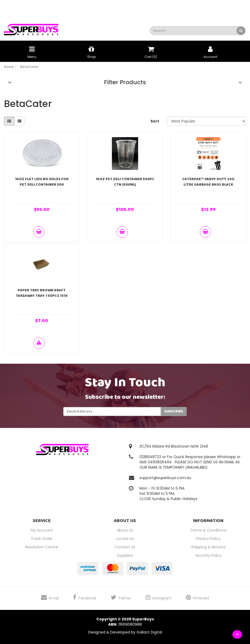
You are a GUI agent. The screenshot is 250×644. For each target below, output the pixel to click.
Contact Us (125, 547)
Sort (155, 121)
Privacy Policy (208, 539)
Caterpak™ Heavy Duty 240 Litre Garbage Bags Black (208, 182)
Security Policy (208, 555)
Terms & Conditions (208, 530)
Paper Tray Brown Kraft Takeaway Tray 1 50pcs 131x (42, 293)
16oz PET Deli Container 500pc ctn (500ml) (125, 182)
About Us (125, 530)
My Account (42, 530)
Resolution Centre (42, 547)
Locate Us (125, 539)
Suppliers (125, 555)
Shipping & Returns (208, 547)
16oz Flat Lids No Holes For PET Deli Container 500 (42, 182)
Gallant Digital (149, 632)
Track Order (42, 539)
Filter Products (125, 82)
